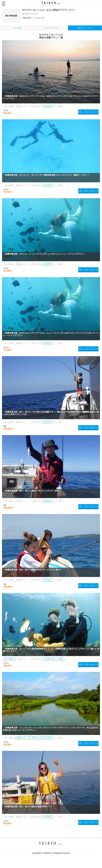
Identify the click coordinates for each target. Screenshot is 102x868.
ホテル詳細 (17, 28)
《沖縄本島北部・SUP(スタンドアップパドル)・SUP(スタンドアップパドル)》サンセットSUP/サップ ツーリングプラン (51, 97)
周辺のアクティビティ (85, 28)
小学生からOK (36, 106)
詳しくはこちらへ (88, 112)
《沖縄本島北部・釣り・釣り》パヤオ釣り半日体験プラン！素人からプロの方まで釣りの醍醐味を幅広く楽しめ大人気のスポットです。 (51, 413)
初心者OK (48, 106)
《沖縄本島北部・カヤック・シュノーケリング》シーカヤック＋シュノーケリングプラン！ (44, 254)
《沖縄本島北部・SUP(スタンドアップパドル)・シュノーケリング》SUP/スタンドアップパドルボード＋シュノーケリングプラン (51, 334)
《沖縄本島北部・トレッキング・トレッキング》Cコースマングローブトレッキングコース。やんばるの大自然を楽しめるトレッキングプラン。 (51, 729)
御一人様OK (9, 106)
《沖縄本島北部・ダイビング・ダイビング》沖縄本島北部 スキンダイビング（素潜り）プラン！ (47, 175)
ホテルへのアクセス (51, 28)
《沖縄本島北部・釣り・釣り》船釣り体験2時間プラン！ (29, 806)
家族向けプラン (22, 106)
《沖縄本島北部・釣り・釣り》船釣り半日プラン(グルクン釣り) (32, 570)
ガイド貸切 (58, 106)
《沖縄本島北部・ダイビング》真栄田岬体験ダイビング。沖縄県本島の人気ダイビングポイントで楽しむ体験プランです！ (51, 650)
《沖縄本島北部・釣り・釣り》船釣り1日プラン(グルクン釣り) (32, 491)
